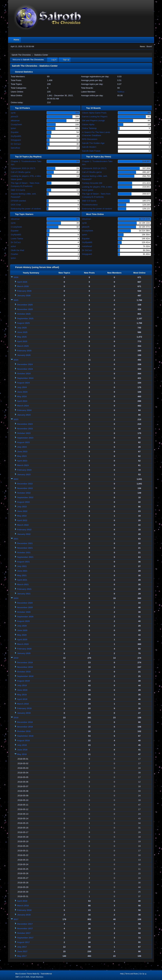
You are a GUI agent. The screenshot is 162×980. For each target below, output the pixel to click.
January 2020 (24, 653)
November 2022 (25, 488)
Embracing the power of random (26, 209)
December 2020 (25, 603)
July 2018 (22, 745)
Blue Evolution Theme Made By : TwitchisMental (34, 974)
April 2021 (22, 580)
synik (13, 113)
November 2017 (25, 928)
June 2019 (22, 690)
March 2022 (23, 525)
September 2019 (25, 676)
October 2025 (24, 314)
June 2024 (22, 392)
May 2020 (22, 635)
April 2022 (22, 520)
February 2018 (24, 910)
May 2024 (22, 396)
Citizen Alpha (88, 124)
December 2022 (25, 484)
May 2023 (22, 456)
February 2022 (24, 530)
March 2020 (23, 644)
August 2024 (23, 383)
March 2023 (23, 465)
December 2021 (25, 543)
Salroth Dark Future (91, 151)
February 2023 (24, 470)
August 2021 (23, 562)
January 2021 (24, 594)
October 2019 (24, 672)
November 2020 (25, 607)
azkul (13, 246)
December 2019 (25, 662)
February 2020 (24, 649)
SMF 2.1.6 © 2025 (22, 977)
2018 (16, 718)
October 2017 (24, 933)
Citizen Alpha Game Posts (94, 113)
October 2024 (24, 374)
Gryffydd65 (16, 136)
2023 (16, 419)
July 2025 (22, 328)
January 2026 (24, 296)
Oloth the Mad (17, 250)
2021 (16, 539)
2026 (16, 277)
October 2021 (24, 553)
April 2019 (22, 699)
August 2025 (23, 323)
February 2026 (24, 291)
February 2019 (24, 708)
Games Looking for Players (95, 117)
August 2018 (23, 740)
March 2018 (23, 906)
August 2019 (23, 681)
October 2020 (24, 612)
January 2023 (24, 474)
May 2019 (22, 695)
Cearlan (14, 254)
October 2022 (24, 493)
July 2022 (22, 507)
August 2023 (23, 442)
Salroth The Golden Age (93, 143)
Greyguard (16, 140)
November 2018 (25, 727)
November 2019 (25, 667)
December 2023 (25, 424)
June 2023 (22, 452)
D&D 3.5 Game (18, 190)
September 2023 (25, 438)
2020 (16, 598)
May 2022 (22, 516)
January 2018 (24, 915)
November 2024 (25, 369)
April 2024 (22, 401)
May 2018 (22, 754)
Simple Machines (37, 977)
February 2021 (24, 589)
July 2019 (22, 685)
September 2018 (25, 736)
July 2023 (22, 447)
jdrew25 (14, 117)
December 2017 (25, 924)
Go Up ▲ (143, 974)
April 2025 (22, 341)
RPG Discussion (90, 139)
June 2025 (22, 332)
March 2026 (23, 286)
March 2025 (23, 346)
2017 (16, 919)
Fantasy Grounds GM (92, 183)
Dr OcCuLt (16, 144)
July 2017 (22, 947)
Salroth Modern (89, 147)
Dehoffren (15, 148)
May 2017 (22, 956)
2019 (16, 658)
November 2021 (25, 548)
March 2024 (23, 406)
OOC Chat (16, 205)
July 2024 (22, 387)
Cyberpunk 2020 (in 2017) (23, 168)
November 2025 (25, 309)
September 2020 (25, 617)
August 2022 (23, 502)
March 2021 (23, 584)
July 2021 (22, 566)
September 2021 (25, 557)
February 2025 (24, 351)
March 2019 (23, 704)
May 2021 (22, 575)
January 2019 (24, 713)
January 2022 (24, 534)
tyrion (13, 128)
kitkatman (15, 121)
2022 (16, 479)
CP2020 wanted (18, 201)
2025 (16, 300)
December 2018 (25, 722)
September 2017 (25, 938)
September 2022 (25, 497)
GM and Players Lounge (93, 121)
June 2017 (22, 951)
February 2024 (24, 410)
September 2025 (25, 318)
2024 (16, 360)
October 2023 (24, 433)
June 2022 (22, 511)
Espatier (15, 132)
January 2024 (24, 415)
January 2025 (24, 355)
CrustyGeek (16, 124)
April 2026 (22, 282)
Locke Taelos (17, 239)
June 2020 (22, 630)
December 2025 (25, 305)
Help (122, 974)
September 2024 (25, 378)
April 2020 (22, 640)
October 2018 (24, 731)
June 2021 (22, 571)
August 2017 (23, 942)
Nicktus (121, 92)
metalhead (87, 246)
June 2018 (22, 750)
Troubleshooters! (90, 205)
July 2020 (22, 626)
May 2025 (22, 337)
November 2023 (25, 429)
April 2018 (22, 901)
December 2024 (25, 364)
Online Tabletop (89, 128)
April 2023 (22, 461)
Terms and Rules (132, 974)
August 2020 (23, 621)
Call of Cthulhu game (21, 172)
